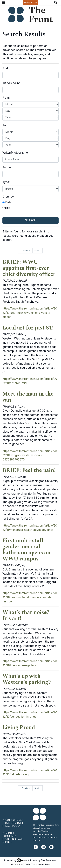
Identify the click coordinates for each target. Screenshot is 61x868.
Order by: (8, 197)
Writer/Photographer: (16, 153)
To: (4, 125)
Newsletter (31, 2)
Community (9, 836)
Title (6, 208)
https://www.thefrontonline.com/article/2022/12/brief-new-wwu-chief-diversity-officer (30, 313)
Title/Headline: (12, 83)
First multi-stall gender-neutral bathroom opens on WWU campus (27, 550)
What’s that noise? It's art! (26, 615)
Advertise (8, 833)
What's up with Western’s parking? (27, 679)
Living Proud (19, 728)
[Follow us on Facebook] (36, 848)
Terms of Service (13, 823)
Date (7, 202)
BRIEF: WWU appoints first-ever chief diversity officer (29, 268)
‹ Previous (25, 251)
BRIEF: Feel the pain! (29, 470)
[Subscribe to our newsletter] (51, 848)
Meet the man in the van (28, 397)
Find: (5, 68)
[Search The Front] (56, 3)
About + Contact (13, 820)
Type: (6, 182)
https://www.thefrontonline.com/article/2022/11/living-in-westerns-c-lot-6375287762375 (30, 455)
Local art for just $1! (28, 328)
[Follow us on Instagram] (44, 848)
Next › (37, 251)
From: (6, 98)
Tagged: (8, 167)
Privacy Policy (11, 826)
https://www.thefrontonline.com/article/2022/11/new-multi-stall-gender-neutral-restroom (30, 597)
